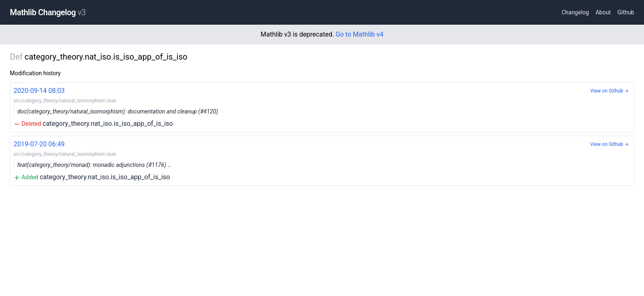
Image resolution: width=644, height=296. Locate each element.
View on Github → (609, 91)
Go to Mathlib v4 (359, 34)
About (603, 12)
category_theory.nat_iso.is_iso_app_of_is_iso (322, 107)
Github (626, 12)
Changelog (575, 12)
